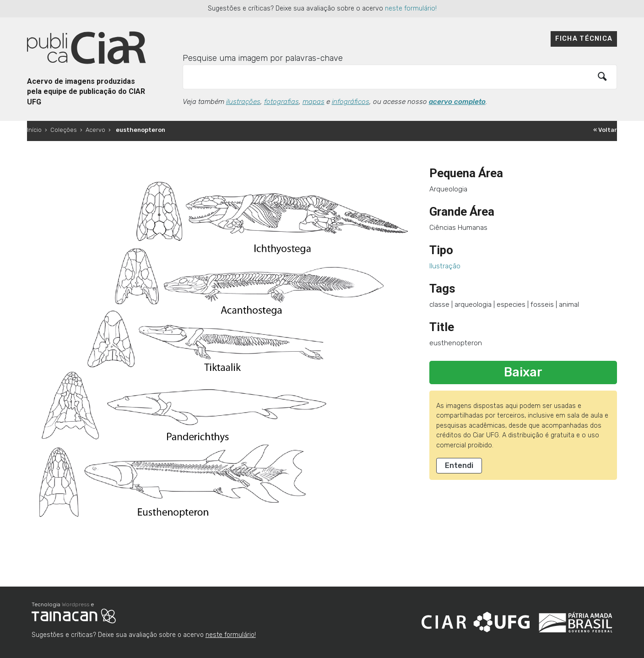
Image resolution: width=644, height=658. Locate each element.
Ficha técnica (584, 39)
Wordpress (76, 604)
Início (34, 130)
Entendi (459, 465)
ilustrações (243, 102)
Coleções (64, 130)
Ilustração (445, 266)
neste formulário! (411, 8)
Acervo (95, 130)
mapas (314, 102)
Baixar (523, 372)
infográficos (351, 102)
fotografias (281, 102)
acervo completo (457, 102)
